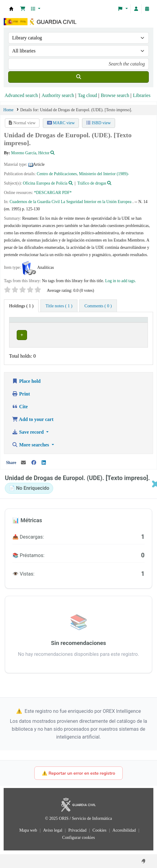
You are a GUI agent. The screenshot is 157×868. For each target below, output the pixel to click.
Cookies (100, 834)
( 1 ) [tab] (21, 306)
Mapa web (29, 834)
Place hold (26, 385)
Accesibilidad (125, 834)
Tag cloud (87, 95)
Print (21, 398)
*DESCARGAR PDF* (53, 193)
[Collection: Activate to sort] (106, 323)
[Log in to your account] (136, 9)
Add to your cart (33, 423)
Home (8, 110)
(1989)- (123, 174)
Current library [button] (27, 322)
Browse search (115, 95)
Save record (28, 436)
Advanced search (21, 95)
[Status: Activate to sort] (136, 323)
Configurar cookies (79, 841)
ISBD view (98, 123)
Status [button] (133, 322)
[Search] (78, 77)
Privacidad (78, 834)
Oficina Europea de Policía (45, 183)
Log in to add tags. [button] (121, 281)
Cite (20, 411)
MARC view (61, 123)
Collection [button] (100, 322)
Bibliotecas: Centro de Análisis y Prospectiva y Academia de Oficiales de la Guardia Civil (11, 9)
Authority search (58, 95)
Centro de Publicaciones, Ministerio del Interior (76, 174)
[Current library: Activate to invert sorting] (49, 323)
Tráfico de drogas (92, 183)
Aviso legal (53, 834)
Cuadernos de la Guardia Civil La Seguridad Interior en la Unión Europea (71, 202)
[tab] (59, 306)
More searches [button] (31, 449)
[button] (23, 9)
